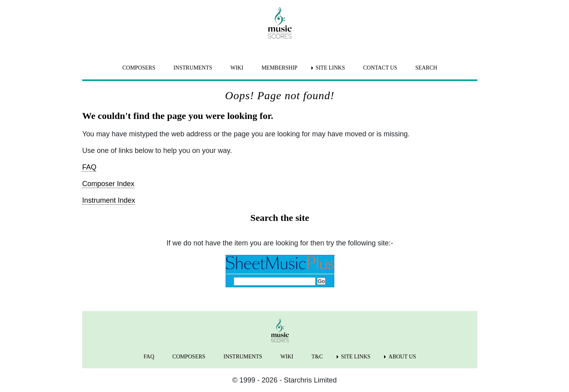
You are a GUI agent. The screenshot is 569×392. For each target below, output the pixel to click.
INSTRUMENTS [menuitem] (193, 68)
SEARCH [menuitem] (426, 68)
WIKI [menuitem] (237, 68)
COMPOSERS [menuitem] (139, 68)
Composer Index (108, 184)
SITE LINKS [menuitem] (330, 68)
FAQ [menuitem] (149, 357)
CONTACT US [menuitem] (380, 68)
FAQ (89, 167)
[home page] (280, 23)
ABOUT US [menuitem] (402, 357)
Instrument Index (109, 200)
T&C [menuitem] (317, 357)
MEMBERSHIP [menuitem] (280, 68)
